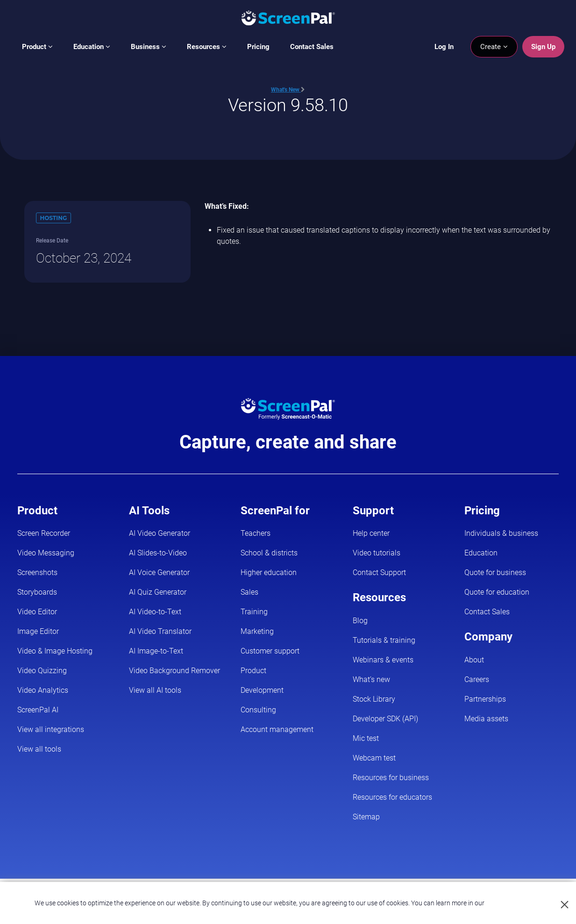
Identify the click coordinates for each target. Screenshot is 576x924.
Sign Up (543, 47)
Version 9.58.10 (288, 105)
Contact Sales (312, 47)
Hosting (54, 218)
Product (37, 47)
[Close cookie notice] (565, 905)
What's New (288, 90)
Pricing (258, 47)
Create (494, 47)
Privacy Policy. (506, 903)
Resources (207, 47)
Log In (444, 47)
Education (92, 47)
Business (149, 47)
